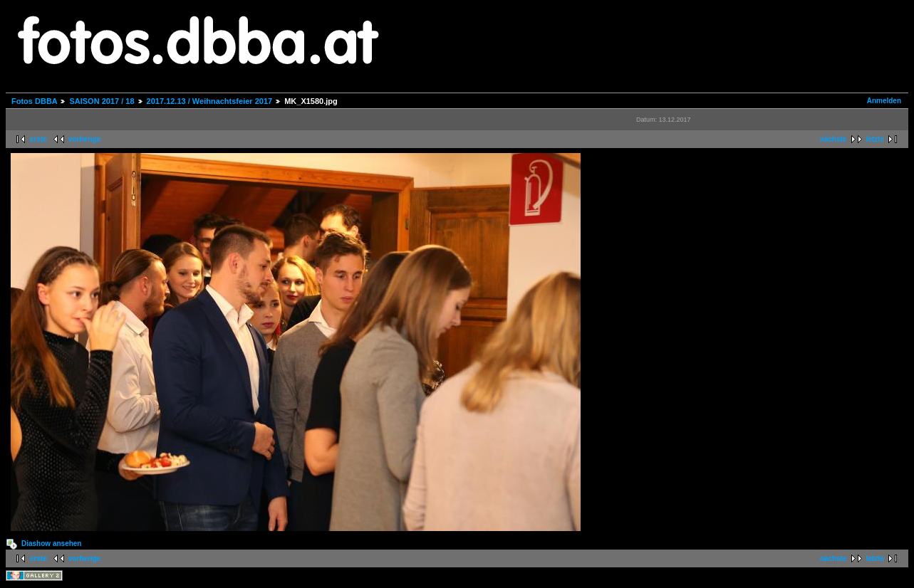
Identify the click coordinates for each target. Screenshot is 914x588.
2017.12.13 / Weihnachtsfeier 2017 (210, 101)
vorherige (85, 139)
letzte (875, 139)
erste (38, 139)
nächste (833, 139)
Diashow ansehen (51, 544)
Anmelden (884, 101)
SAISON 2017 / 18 (102, 101)
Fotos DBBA (34, 101)
